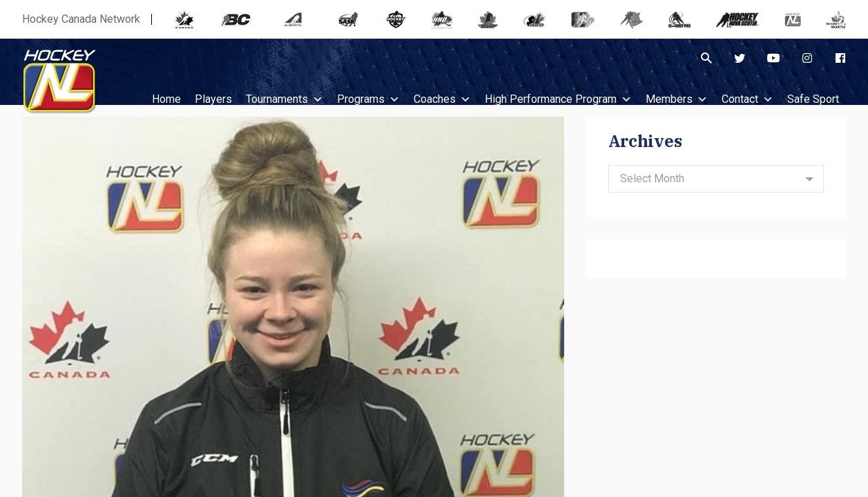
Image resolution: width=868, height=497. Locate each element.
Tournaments (284, 99)
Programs (368, 99)
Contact (748, 99)
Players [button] (213, 99)
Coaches (442, 99)
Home (166, 99)
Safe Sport (813, 99)
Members (677, 99)
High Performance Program (558, 99)
